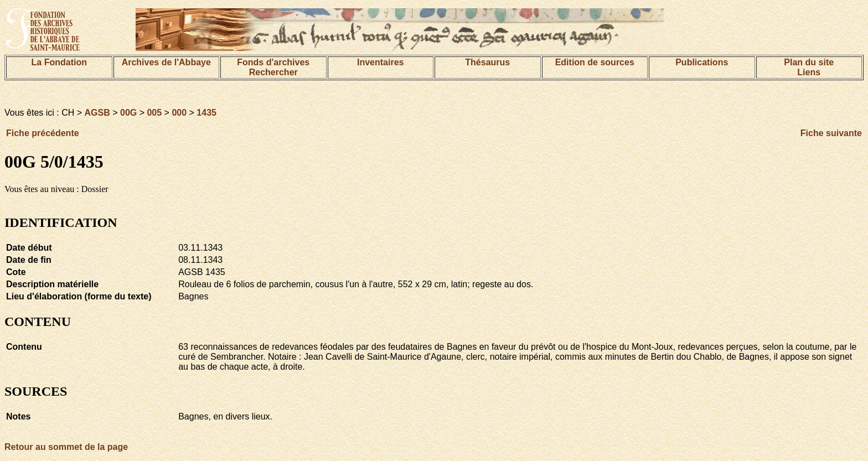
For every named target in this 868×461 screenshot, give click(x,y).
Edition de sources (595, 62)
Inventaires (380, 62)
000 (179, 113)
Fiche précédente (43, 133)
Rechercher (273, 72)
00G (128, 113)
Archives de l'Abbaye (166, 62)
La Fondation (59, 62)
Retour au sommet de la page (66, 447)
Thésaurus (487, 62)
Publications (702, 62)
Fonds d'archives (273, 62)
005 (154, 113)
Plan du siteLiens (809, 67)
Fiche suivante (831, 133)
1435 (206, 113)
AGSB (97, 113)
